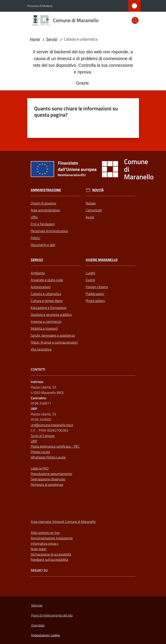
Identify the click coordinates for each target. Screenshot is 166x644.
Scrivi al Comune (43, 436)
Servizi (52, 39)
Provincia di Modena (40, 6)
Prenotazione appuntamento (51, 474)
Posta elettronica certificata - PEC (55, 446)
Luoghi (90, 273)
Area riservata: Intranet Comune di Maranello (63, 522)
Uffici (34, 217)
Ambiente (38, 273)
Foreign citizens (97, 287)
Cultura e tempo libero (47, 301)
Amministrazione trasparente (52, 538)
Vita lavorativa (41, 349)
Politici (35, 238)
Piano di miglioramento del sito (52, 615)
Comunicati (94, 210)
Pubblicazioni (95, 294)
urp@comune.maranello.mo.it (52, 425)
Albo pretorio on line (45, 533)
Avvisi (90, 217)
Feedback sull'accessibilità (49, 559)
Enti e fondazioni (43, 224)
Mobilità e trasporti (44, 328)
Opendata (38, 625)
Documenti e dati (43, 245)
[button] (135, 20)
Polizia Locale (40, 452)
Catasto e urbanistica (46, 294)
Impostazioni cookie (46, 635)
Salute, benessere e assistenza (53, 335)
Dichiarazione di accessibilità (51, 554)
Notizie (91, 203)
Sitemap (37, 605)
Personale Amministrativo (49, 231)
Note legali (39, 549)
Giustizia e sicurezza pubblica (51, 315)
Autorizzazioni (41, 287)
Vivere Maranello (102, 260)
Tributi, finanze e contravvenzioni (54, 342)
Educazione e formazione (49, 308)
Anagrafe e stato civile (47, 280)
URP (34, 441)
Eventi (90, 280)
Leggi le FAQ (40, 468)
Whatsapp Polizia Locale (48, 457)
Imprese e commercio (46, 321)
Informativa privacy (45, 543)
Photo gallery (95, 301)
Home (35, 39)
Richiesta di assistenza (47, 484)
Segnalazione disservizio (48, 479)
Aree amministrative (45, 210)
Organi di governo (43, 203)
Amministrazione (46, 190)
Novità (98, 190)
